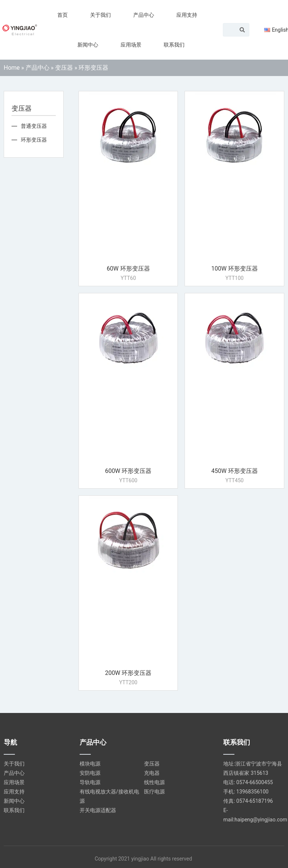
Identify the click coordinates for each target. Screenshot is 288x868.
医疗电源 (154, 792)
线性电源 (154, 782)
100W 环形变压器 (235, 269)
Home (12, 68)
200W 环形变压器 (128, 673)
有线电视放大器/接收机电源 (109, 796)
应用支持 (187, 15)
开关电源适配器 (98, 810)
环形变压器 (34, 140)
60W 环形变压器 (128, 269)
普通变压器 (34, 126)
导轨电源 (90, 782)
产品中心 (144, 15)
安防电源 (90, 773)
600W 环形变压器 (128, 471)
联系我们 (174, 45)
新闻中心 (88, 45)
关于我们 (100, 15)
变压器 (64, 68)
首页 (63, 15)
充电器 (152, 773)
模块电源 (90, 764)
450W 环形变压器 (235, 471)
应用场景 (131, 45)
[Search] (242, 30)
